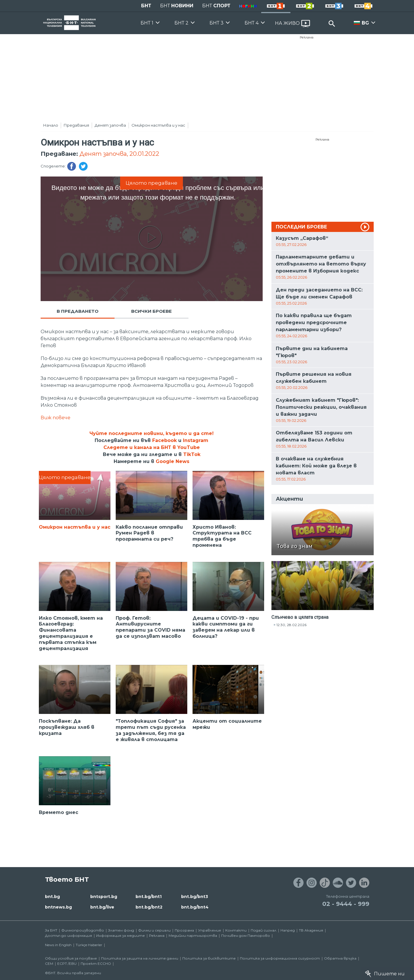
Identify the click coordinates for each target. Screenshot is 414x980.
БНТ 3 (216, 23)
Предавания (76, 125)
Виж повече (56, 418)
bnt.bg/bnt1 (149, 897)
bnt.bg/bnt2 (149, 907)
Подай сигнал (264, 930)
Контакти (236, 930)
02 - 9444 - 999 (346, 904)
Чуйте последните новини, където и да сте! (151, 433)
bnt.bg (52, 897)
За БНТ (51, 930)
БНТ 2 (181, 23)
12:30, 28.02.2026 (291, 625)
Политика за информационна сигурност (280, 958)
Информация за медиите (121, 936)
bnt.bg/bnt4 (195, 907)
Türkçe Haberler (89, 945)
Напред (288, 930)
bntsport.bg (104, 897)
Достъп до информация (69, 936)
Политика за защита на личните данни (140, 958)
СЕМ (49, 964)
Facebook (164, 440)
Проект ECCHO (96, 964)
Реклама (307, 37)
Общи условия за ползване (71, 958)
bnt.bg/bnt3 (195, 897)
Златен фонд (121, 930)
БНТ (146, 6)
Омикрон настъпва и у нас (158, 125)
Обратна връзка (340, 958)
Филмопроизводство (83, 930)
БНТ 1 (147, 23)
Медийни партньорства (193, 936)
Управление (210, 930)
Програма (184, 930)
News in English (58, 945)
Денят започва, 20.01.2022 (119, 154)
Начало (51, 125)
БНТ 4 (252, 23)
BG (365, 23)
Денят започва (110, 125)
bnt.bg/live (102, 907)
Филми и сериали (154, 930)
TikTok (192, 454)
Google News (173, 461)
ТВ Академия (311, 930)
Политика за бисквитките (209, 958)
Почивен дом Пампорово (246, 936)
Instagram (196, 440)
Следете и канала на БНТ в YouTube (152, 447)
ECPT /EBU (67, 964)
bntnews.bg (58, 907)
